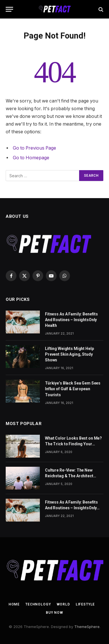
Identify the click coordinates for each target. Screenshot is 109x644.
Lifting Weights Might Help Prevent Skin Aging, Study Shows (69, 354)
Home (14, 604)
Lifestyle (85, 604)
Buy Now (54, 613)
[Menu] (9, 9)
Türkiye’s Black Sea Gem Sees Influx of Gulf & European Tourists (73, 389)
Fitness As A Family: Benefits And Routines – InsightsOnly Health (71, 320)
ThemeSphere (87, 627)
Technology (38, 604)
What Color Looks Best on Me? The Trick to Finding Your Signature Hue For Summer (73, 444)
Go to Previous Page (34, 148)
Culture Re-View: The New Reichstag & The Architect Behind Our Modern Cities (69, 476)
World (63, 604)
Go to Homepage (31, 158)
